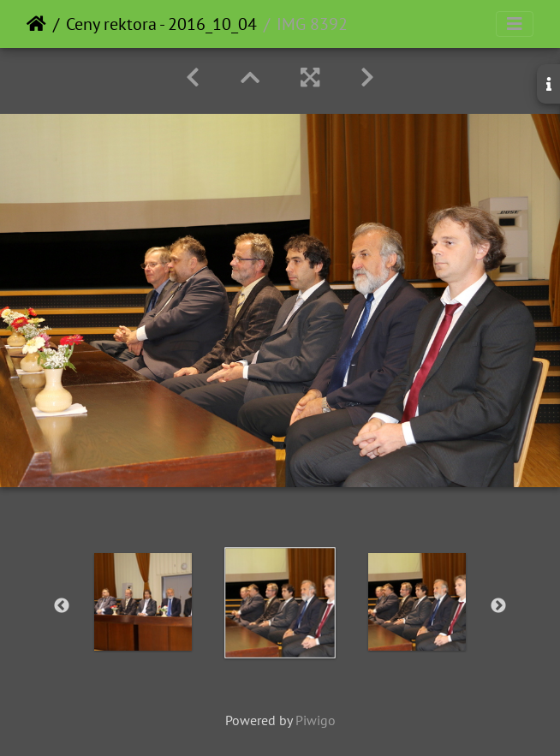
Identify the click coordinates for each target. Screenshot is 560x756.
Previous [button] (62, 606)
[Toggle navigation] (515, 24)
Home (36, 24)
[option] (143, 602)
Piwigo (316, 720)
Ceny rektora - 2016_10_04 (161, 24)
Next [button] (498, 606)
